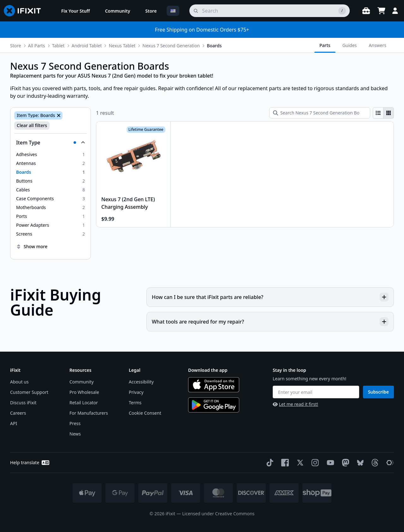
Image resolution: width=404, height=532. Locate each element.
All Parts (37, 46)
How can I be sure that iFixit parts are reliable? (270, 297)
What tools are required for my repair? (270, 322)
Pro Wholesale (84, 392)
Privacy (136, 392)
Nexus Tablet (122, 46)
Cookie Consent (145, 413)
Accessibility (141, 382)
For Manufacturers (89, 413)
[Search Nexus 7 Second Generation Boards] (320, 113)
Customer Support (29, 392)
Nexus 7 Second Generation (171, 46)
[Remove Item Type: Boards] (58, 115)
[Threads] (374, 463)
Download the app (208, 370)
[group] (383, 113)
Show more (32, 246)
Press (75, 423)
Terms (135, 403)
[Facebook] (284, 463)
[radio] (378, 113)
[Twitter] (299, 463)
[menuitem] (76, 11)
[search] (270, 11)
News (75, 434)
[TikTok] (269, 463)
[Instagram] (314, 463)
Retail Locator (84, 403)
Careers (18, 413)
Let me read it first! (295, 404)
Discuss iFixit (23, 403)
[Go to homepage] (25, 11)
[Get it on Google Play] (214, 405)
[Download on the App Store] (214, 385)
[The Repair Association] (389, 463)
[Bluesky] (359, 463)
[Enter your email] (316, 392)
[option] (50, 155)
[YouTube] (329, 463)
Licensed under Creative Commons (218, 514)
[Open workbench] (366, 11)
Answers (377, 45)
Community (82, 382)
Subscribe (378, 392)
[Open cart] (381, 11)
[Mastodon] (344, 463)
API (14, 423)
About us (19, 382)
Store (16, 46)
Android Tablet (87, 46)
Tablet (58, 46)
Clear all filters (32, 125)
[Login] (395, 11)
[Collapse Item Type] (50, 143)
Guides (350, 45)
